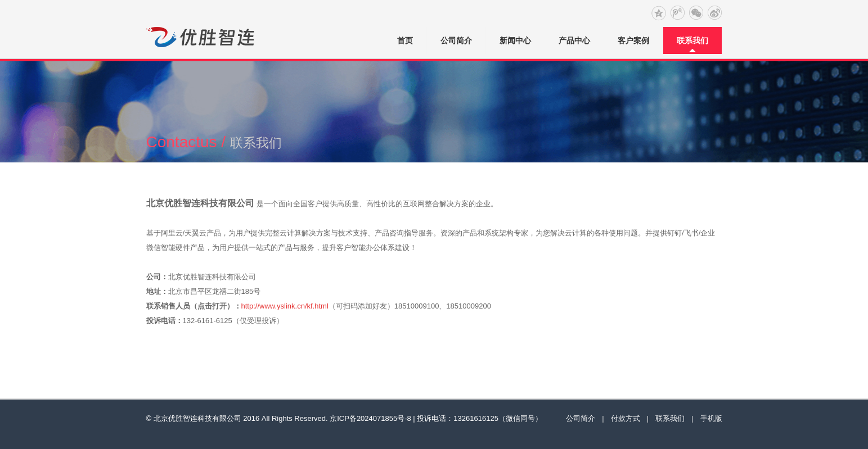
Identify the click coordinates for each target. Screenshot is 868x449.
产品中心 (574, 40)
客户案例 (633, 40)
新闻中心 (515, 40)
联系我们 (692, 40)
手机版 (711, 418)
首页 (405, 40)
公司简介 (456, 40)
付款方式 (626, 418)
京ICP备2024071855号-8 (370, 418)
